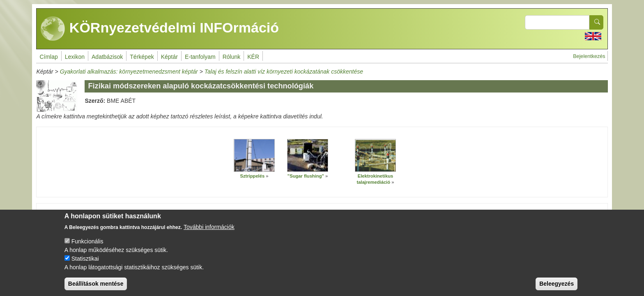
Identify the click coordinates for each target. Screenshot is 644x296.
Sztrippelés (252, 176)
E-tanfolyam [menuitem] (200, 57)
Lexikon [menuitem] (75, 57)
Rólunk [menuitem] (232, 57)
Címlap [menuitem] (48, 57)
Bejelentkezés (589, 56)
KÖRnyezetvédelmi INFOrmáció (160, 29)
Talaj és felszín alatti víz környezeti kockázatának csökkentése (284, 72)
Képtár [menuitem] (169, 57)
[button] (254, 155)
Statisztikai (85, 266)
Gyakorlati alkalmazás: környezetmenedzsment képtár (129, 72)
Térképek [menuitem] (142, 57)
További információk (209, 234)
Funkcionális (87, 248)
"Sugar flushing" (306, 176)
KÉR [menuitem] (253, 57)
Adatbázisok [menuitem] (107, 57)
